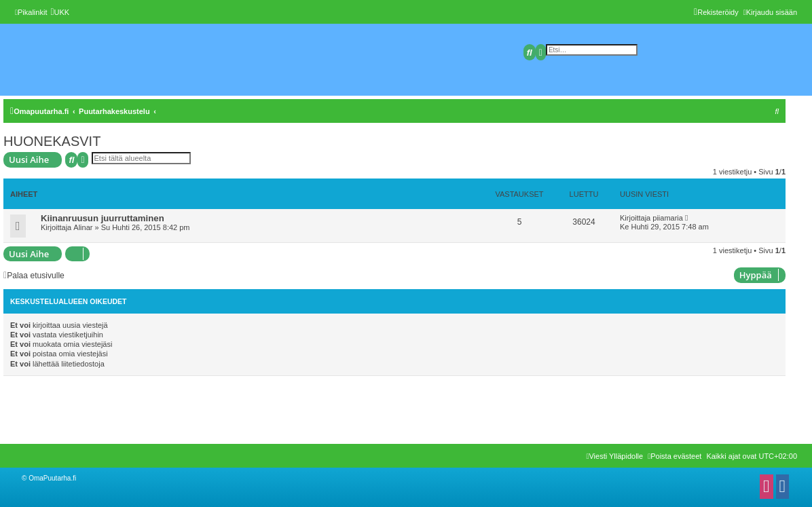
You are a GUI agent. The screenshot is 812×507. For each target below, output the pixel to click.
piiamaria (668, 218)
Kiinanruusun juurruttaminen (103, 218)
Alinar (83, 227)
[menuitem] (60, 12)
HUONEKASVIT (52, 141)
